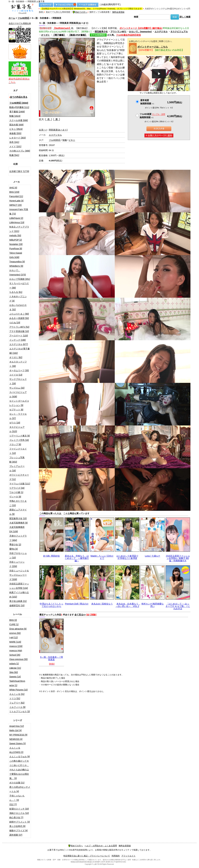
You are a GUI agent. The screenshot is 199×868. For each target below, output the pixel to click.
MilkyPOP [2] (16, 240)
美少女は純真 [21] (18, 601)
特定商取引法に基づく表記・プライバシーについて (87, 856)
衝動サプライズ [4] (18, 831)
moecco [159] (16, 646)
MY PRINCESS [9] (18, 735)
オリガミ (45, 35)
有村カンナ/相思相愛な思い (153, 605)
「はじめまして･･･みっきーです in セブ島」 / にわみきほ (178, 606)
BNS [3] (13, 620)
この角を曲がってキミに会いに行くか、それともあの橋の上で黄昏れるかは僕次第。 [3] (19, 770)
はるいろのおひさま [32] (18, 307)
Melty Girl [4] (15, 730)
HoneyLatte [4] (16, 201)
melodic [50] (15, 235)
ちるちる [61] (16, 292)
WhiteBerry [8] (16, 266)
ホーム (12, 18)
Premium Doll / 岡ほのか (77, 604)
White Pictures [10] (19, 690)
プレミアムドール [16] (17, 468)
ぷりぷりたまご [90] (19, 314)
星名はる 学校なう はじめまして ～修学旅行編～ (77, 558)
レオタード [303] (17, 138)
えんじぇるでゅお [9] (20, 757)
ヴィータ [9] (15, 497)
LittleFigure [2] (16, 218)
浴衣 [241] (14, 142)
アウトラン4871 (118, 32)
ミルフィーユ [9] (17, 707)
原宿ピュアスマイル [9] (18, 512)
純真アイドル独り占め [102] (19, 595)
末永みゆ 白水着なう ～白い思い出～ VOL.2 (128, 605)
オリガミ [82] (16, 357)
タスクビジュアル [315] (17, 429)
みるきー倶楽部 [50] (19, 318)
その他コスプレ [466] (20, 151)
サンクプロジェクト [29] (18, 381)
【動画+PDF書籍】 (78, 35)
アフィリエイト (128, 856)
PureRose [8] (16, 249)
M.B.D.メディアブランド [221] (19, 229)
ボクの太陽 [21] (17, 783)
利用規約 (116, 856)
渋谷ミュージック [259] (17, 564)
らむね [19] (15, 323)
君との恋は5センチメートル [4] (20, 789)
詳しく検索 (185, 17)
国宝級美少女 (101, 32)
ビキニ (72, 140)
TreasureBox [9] (17, 262)
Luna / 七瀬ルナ (153, 556)
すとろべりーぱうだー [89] (19, 286)
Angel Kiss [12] (17, 726)
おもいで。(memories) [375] (18, 272)
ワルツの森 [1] (16, 492)
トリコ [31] (15, 698)
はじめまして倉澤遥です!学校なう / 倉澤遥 (127, 557)
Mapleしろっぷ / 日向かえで (102, 557)
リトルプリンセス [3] (20, 711)
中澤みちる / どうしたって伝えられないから (51, 605)
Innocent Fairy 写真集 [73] (19, 212)
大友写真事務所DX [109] (17, 529)
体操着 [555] (15, 133)
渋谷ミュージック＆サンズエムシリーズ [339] (19, 575)
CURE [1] (14, 624)
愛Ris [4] (14, 549)
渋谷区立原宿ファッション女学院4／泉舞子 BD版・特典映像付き (178, 558)
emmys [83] (15, 633)
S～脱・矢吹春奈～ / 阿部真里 (52, 658)
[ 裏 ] (57, 119)
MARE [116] (15, 642)
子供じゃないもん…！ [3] (17, 798)
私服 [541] (14, 155)
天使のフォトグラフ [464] (18, 538)
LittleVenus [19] (17, 222)
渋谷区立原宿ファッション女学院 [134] (19, 586)
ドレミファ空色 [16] (19, 440)
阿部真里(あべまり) (58, 130)
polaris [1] (14, 664)
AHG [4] (13, 188)
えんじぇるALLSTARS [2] (16, 750)
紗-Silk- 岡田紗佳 (51, 556)
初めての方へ (80, 12)
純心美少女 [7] (16, 817)
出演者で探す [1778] (19, 171)
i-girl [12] (14, 637)
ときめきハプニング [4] (18, 299)
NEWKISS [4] (16, 739)
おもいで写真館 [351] (20, 279)
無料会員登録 (118, 12)
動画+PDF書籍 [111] (19, 107)
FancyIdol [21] (16, 196)
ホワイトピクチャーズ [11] (19, 477)
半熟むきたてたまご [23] (18, 503)
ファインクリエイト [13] (18, 451)
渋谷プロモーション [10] (18, 555)
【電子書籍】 (59, 35)
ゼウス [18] (15, 423)
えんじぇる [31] (17, 694)
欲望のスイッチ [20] (19, 809)
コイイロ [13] (16, 375)
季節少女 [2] (15, 545)
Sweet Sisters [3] (17, 743)
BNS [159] (14, 192)
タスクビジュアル (179, 32)
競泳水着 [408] (16, 125)
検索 (136, 17)
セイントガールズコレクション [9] (19, 403)
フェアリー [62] (17, 703)
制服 (65, 140)
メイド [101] (15, 146)
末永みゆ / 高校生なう (102, 604)
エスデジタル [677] (19, 344)
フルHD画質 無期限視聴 (152, 116)
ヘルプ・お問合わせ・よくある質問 (101, 846)
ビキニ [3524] (16, 129)
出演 (43, 130)
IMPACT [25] (15, 205)
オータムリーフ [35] (19, 370)
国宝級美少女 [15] (18, 518)
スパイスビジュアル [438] (18, 394)
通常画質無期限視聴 (147, 102)
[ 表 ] (49, 119)
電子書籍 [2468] (17, 112)
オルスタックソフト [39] (18, 364)
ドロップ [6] (15, 444)
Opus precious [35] (19, 659)
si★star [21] (15, 668)
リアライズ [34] (17, 488)
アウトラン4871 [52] (19, 327)
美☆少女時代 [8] (17, 826)
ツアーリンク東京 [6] (20, 436)
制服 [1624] (15, 116)
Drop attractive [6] (18, 629)
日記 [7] (13, 804)
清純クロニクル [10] (19, 813)
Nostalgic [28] (16, 244)
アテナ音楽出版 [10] (19, 331)
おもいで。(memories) (140, 32)
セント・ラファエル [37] (18, 416)
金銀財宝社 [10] (17, 605)
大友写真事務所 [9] (18, 523)
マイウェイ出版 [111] (20, 484)
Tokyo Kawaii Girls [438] (16, 255)
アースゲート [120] (19, 336)
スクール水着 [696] (19, 120)
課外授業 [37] (16, 835)
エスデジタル (161, 32)
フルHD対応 (23, 18)
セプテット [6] (16, 410)
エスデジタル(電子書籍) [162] (20, 351)
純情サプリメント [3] (20, 822)
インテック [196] (17, 340)
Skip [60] (14, 672)
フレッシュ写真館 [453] (17, 460)
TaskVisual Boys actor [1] (17, 683)
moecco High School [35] (16, 653)
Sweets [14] (15, 677)
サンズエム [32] (17, 388)
